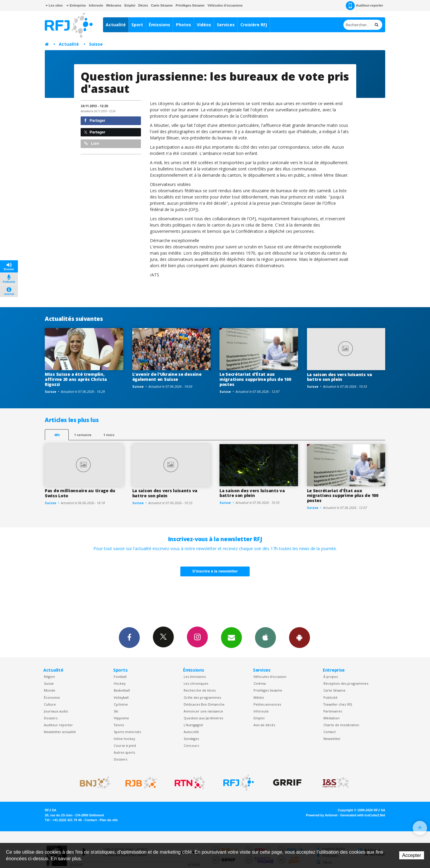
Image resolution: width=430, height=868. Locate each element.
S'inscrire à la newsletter (215, 571)
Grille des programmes (202, 697)
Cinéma (260, 683)
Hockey (120, 683)
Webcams (114, 5)
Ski (116, 711)
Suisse (96, 44)
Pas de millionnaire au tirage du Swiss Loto (80, 493)
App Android (300, 637)
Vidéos (204, 25)
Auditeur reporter (58, 725)
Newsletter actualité (60, 732)
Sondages (191, 739)
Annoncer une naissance (203, 711)
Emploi (130, 5)
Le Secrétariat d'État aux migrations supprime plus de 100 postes (255, 379)
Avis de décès (264, 725)
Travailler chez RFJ (338, 704)
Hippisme (121, 718)
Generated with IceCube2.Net (363, 815)
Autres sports (124, 752)
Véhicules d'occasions (225, 5)
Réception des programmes (346, 683)
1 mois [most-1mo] (109, 435)
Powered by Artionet (322, 815)
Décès (143, 5)
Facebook (129, 637)
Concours (191, 745)
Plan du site (109, 820)
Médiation (331, 718)
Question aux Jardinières (203, 718)
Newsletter (332, 739)
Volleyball (121, 697)
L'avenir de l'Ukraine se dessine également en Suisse (167, 377)
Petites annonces (267, 704)
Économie (52, 697)
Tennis (119, 725)
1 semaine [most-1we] (83, 435)
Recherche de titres (200, 690)
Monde (50, 690)
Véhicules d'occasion (270, 677)
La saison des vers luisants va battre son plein (340, 377)
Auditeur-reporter (364, 6)
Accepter (412, 855)
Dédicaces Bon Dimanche (204, 704)
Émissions (159, 25)
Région (49, 677)
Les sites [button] (54, 5)
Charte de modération (341, 725)
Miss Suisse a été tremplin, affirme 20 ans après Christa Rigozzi (76, 379)
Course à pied (125, 745)
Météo (259, 697)
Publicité (330, 697)
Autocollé (191, 732)
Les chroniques (196, 683)
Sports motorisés (127, 732)
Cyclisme (121, 704)
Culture (50, 704)
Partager (95, 120)
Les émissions (195, 677)
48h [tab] (57, 435)
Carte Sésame (162, 5)
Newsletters (231, 637)
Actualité (116, 25)
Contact (330, 732)
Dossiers (51, 718)
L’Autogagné (193, 725)
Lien (92, 143)
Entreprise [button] (76, 5)
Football (120, 677)
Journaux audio (56, 711)
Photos (183, 25)
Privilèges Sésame (190, 5)
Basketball (122, 690)
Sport (137, 25)
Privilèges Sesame (268, 690)
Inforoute (96, 5)
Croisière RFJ (254, 25)
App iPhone (265, 637)
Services (226, 25)
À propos (331, 677)
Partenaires (333, 711)
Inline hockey (124, 739)
